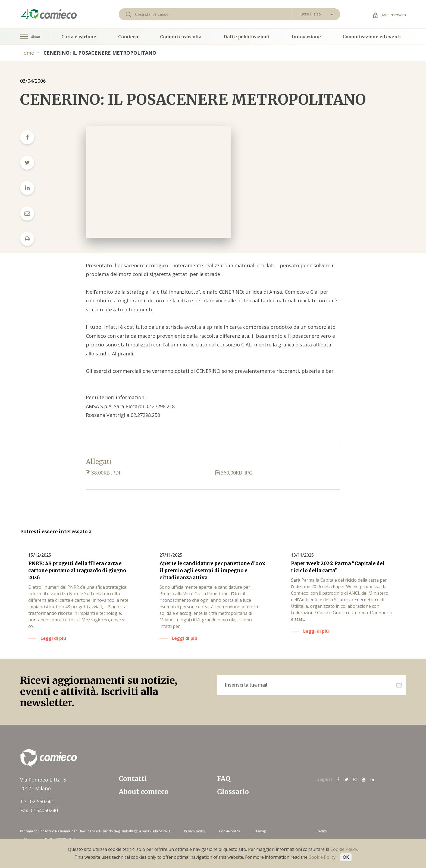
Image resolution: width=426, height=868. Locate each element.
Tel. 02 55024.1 (37, 801)
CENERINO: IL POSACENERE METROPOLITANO (100, 53)
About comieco (144, 792)
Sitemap (260, 831)
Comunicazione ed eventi (372, 37)
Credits (321, 831)
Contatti (133, 779)
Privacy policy (195, 831)
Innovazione (306, 37)
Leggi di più (53, 638)
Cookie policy (229, 831)
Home (27, 53)
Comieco (128, 37)
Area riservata (390, 15)
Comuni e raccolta (181, 37)
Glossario (233, 792)
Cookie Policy (344, 849)
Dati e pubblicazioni (247, 37)
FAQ (224, 779)
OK (346, 857)
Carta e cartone (79, 37)
